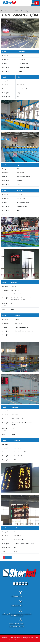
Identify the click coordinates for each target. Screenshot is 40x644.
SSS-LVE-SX (22, 59)
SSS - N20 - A (20, 85)
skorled (4, 11)
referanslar (11, 11)
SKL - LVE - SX (21, 198)
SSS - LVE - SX (15, 290)
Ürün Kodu (5, 59)
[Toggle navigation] (37, 3)
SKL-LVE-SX (20, 173)
